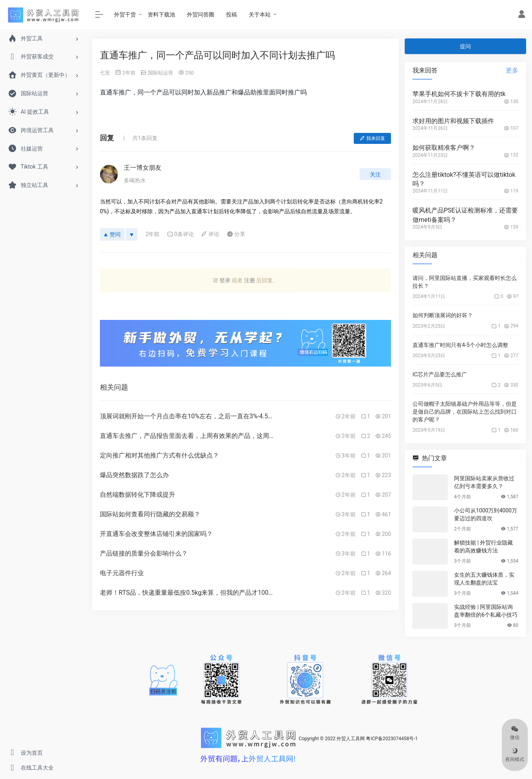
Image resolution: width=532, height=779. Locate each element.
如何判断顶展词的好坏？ (443, 315)
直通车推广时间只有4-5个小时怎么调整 (460, 345)
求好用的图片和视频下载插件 (453, 121)
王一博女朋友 (143, 168)
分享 (236, 234)
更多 (512, 70)
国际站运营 (160, 73)
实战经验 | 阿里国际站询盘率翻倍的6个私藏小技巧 (486, 611)
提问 (465, 46)
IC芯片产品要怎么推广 (440, 374)
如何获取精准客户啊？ (444, 148)
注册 (250, 280)
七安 (105, 73)
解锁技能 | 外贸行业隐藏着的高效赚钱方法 (483, 547)
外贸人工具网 (351, 739)
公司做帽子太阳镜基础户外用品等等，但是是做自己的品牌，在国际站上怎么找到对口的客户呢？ (465, 412)
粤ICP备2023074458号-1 (392, 739)
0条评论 (180, 234)
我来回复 (372, 138)
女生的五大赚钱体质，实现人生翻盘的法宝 (484, 579)
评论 (210, 234)
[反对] (132, 234)
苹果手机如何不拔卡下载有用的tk (459, 94)
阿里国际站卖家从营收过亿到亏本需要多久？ (484, 482)
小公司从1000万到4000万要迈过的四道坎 (486, 514)
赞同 (112, 234)
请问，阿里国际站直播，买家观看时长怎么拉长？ (465, 282)
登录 (225, 280)
